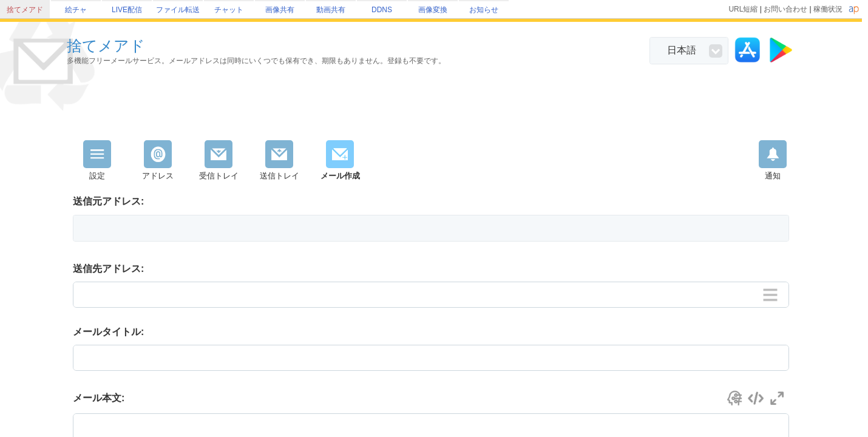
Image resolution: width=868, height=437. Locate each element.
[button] (431, 228)
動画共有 (331, 10)
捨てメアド (25, 10)
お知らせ (484, 10)
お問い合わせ (785, 9)
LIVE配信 (127, 10)
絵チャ (76, 10)
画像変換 (433, 10)
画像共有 (280, 10)
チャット (229, 10)
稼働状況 (828, 9)
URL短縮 (743, 9)
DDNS (382, 10)
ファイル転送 (178, 10)
